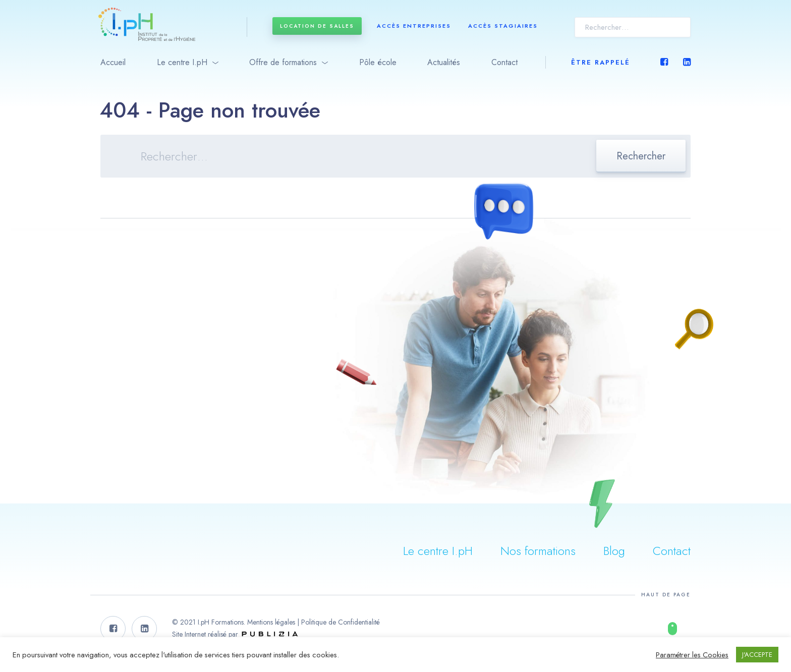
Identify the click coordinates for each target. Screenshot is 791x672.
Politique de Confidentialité (341, 622)
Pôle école (378, 62)
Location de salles (317, 26)
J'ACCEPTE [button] (757, 655)
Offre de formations (283, 62)
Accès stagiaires (503, 26)
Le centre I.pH (182, 62)
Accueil (113, 62)
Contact (504, 62)
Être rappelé (601, 62)
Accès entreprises (414, 26)
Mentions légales (271, 622)
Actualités (444, 62)
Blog (614, 551)
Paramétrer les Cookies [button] (692, 655)
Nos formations (538, 551)
